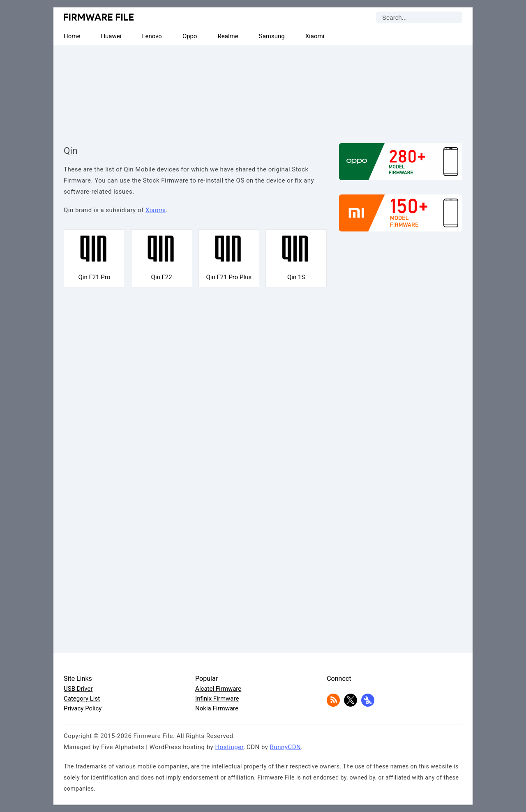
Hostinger (229, 747)
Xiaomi (156, 210)
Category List (82, 699)
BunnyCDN (286, 747)
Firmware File (99, 17)
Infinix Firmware (217, 699)
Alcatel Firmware (218, 689)
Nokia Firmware (217, 708)
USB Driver (78, 689)
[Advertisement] (263, 87)
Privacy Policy (83, 708)
